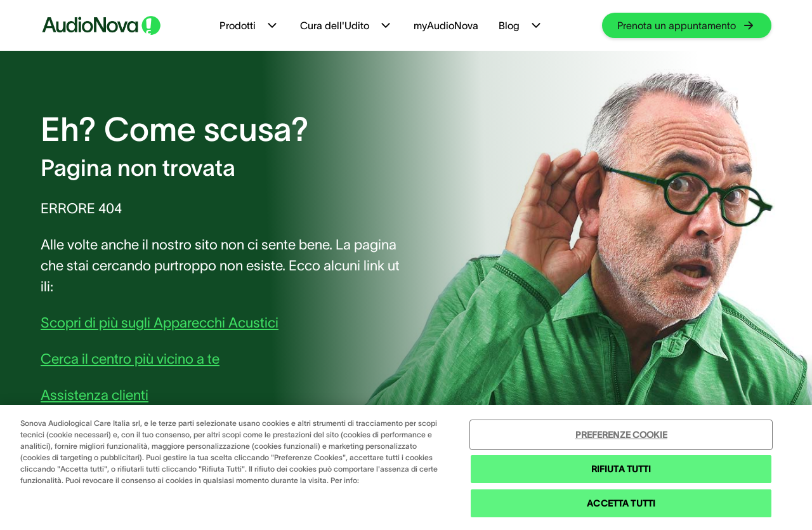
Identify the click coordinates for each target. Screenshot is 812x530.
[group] (687, 25)
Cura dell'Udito (347, 25)
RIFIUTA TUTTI (621, 469)
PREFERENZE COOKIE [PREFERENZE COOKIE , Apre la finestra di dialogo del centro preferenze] (621, 435)
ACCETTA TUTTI (621, 503)
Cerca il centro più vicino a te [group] (130, 359)
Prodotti (250, 25)
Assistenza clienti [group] (95, 395)
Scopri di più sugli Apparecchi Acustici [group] (160, 322)
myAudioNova (446, 25)
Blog (521, 25)
